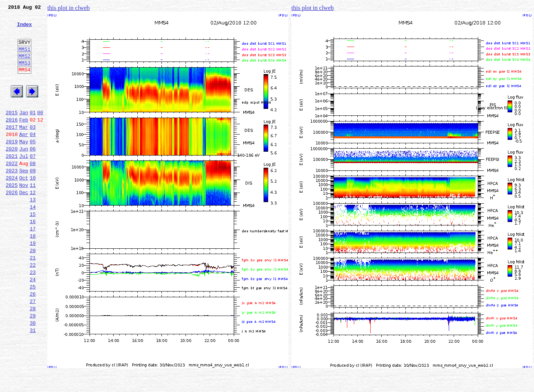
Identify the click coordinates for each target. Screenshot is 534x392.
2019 (12, 164)
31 (33, 383)
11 (33, 215)
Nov (24, 215)
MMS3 (24, 74)
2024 (12, 206)
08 (33, 190)
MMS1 (24, 58)
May (24, 164)
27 (33, 349)
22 (33, 307)
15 (33, 248)
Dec (24, 223)
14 (33, 240)
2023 (12, 198)
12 (33, 223)
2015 (12, 131)
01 (33, 131)
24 (33, 324)
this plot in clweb (69, 8)
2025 (12, 215)
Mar (24, 147)
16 (33, 257)
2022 (12, 190)
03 (33, 147)
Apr (24, 156)
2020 (12, 173)
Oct (24, 206)
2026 (12, 223)
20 (33, 290)
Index (24, 29)
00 (40, 131)
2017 (12, 147)
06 (33, 173)
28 (33, 358)
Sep (24, 198)
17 (33, 265)
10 (33, 206)
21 (33, 299)
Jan (24, 131)
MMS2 (24, 66)
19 (33, 282)
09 (33, 198)
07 (33, 181)
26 (33, 341)
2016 (12, 139)
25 (33, 332)
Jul (24, 181)
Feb (24, 139)
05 (33, 164)
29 (33, 366)
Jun (24, 173)
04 (33, 156)
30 (33, 374)
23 (33, 316)
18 (33, 274)
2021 (12, 181)
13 (33, 232)
